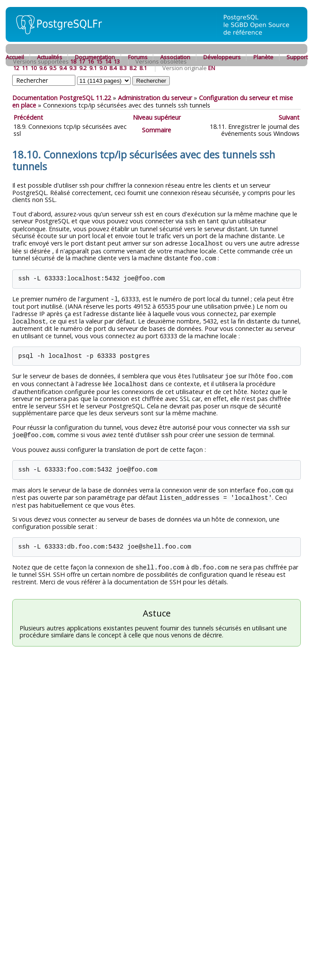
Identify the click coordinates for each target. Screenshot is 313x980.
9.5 (53, 68)
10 (34, 68)
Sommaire (156, 130)
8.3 (123, 68)
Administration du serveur (155, 98)
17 (82, 61)
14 (108, 61)
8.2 (133, 68)
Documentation (95, 57)
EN (212, 68)
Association (175, 57)
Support (297, 57)
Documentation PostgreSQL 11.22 (62, 98)
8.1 (143, 68)
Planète (263, 57)
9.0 (103, 68)
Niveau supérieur (157, 117)
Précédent (28, 117)
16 (91, 61)
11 (25, 68)
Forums (138, 57)
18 (73, 61)
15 (99, 61)
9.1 (93, 68)
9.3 (73, 68)
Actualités (50, 57)
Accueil (15, 57)
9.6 (43, 68)
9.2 (83, 68)
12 (16, 68)
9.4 (63, 68)
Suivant (289, 117)
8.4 (113, 68)
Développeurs (222, 57)
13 (117, 61)
